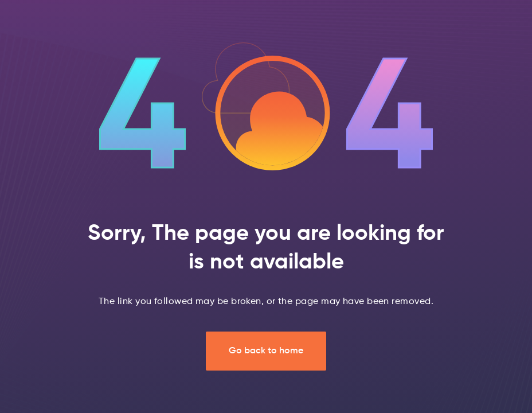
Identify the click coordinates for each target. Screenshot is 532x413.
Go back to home (266, 351)
